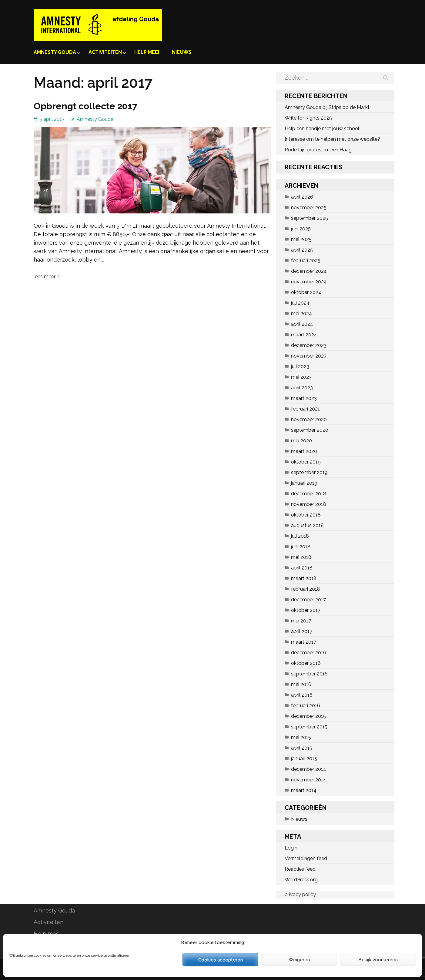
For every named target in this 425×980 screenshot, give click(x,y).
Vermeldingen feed (306, 858)
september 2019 (309, 472)
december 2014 (309, 769)
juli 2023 (300, 366)
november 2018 (309, 504)
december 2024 (309, 271)
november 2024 (309, 282)
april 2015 (302, 748)
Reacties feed (300, 869)
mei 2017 (301, 621)
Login (291, 848)
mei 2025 (301, 239)
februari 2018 (306, 589)
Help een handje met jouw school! (323, 129)
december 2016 (309, 653)
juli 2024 (300, 303)
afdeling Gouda (136, 19)
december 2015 (308, 716)
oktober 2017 (306, 610)
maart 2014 (304, 790)
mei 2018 (301, 557)
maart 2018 (304, 578)
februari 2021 (305, 409)
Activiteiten (105, 52)
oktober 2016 (306, 663)
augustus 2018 (307, 525)
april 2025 (302, 250)
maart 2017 (304, 642)
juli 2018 (300, 536)
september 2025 (310, 218)
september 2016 (309, 674)
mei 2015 (301, 737)
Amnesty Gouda (55, 52)
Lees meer (45, 277)
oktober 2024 (306, 292)
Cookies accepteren (221, 960)
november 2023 (309, 356)
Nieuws (182, 52)
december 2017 (308, 600)
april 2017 (302, 631)
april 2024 (302, 324)
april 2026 (302, 197)
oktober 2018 (306, 515)
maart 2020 (304, 451)
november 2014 (309, 780)
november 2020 (309, 419)
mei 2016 (301, 684)
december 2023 (309, 345)
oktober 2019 (306, 462)
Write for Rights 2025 (308, 118)
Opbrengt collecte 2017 (85, 106)
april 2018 (302, 568)
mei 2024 (301, 313)
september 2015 (309, 727)
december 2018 (309, 494)
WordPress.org (301, 880)
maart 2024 (304, 335)
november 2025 (309, 208)
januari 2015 (304, 759)
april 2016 (302, 695)
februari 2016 (306, 706)
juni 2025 (301, 229)
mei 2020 (301, 441)
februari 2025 (306, 261)
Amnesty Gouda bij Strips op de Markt (327, 107)
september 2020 (310, 430)
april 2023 (302, 388)
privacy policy (300, 894)
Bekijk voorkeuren (378, 960)
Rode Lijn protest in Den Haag (318, 150)
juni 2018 (301, 547)
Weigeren (299, 960)
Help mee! (147, 52)
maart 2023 (304, 398)
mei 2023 (301, 377)
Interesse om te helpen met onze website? (332, 139)
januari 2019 (304, 483)
